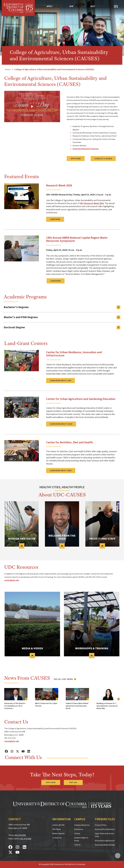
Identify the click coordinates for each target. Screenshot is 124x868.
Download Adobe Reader (105, 845)
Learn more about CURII (60, 381)
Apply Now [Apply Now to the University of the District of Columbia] (51, 782)
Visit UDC (73, 782)
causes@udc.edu (12, 580)
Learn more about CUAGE (61, 424)
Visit (93, 6)
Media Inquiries (58, 834)
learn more (56, 281)
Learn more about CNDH (61, 471)
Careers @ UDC (58, 825)
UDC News (57, 829)
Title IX (77, 845)
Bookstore (79, 829)
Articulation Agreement (105, 841)
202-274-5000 (20, 835)
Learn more (55, 219)
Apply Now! (76, 159)
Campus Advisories (82, 825)
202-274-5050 (26, 839)
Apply (49, 6)
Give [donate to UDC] (71, 6)
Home (8, 69)
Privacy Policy (101, 825)
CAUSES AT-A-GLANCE (103, 159)
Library (77, 834)
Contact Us (57, 838)
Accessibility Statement (105, 829)
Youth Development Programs (86, 149)
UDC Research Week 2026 (92, 203)
